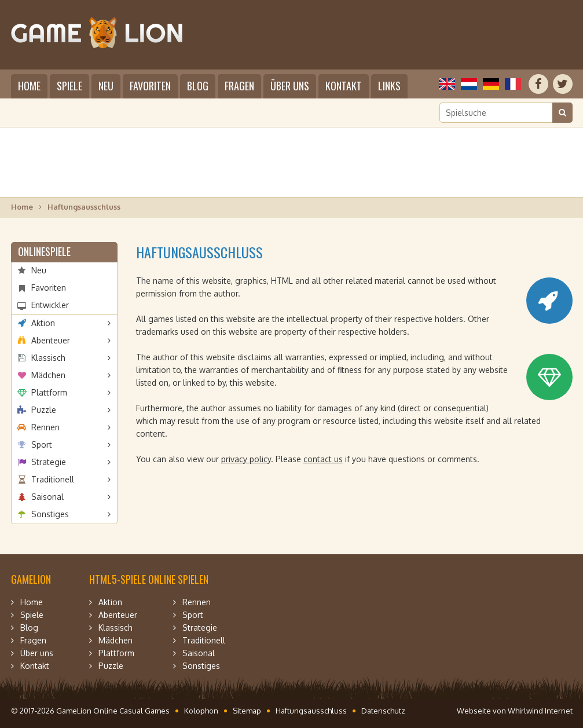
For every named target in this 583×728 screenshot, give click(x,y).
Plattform (49, 392)
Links (389, 86)
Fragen (239, 86)
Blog (198, 86)
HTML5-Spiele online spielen (149, 579)
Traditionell (53, 479)
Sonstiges (50, 514)
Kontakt (344, 86)
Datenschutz (383, 711)
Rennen (45, 427)
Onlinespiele (44, 251)
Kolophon (201, 711)
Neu (106, 86)
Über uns (290, 86)
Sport (42, 445)
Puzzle (44, 410)
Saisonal (47, 497)
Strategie (49, 462)
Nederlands (469, 84)
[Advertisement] (292, 162)
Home (29, 86)
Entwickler (50, 305)
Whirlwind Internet (540, 711)
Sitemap (247, 711)
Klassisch (48, 358)
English (447, 84)
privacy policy (246, 459)
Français (513, 84)
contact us (323, 459)
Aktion (43, 323)
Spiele (69, 86)
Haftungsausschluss (311, 711)
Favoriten (150, 86)
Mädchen (48, 375)
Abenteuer (51, 340)
